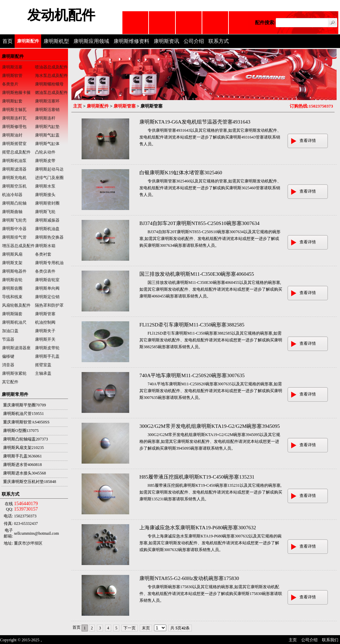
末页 (146, 628)
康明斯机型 (56, 41)
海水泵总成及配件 (51, 76)
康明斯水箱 (45, 246)
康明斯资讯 (166, 41)
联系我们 (330, 640)
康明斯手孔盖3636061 (22, 456)
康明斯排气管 (14, 237)
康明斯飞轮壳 (14, 220)
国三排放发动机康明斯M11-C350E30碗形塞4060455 (197, 274)
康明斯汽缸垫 (47, 127)
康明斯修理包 (14, 127)
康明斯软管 (12, 76)
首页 (7, 41)
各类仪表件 (45, 271)
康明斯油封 (12, 135)
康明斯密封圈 (47, 203)
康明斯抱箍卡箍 (16, 93)
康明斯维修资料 (131, 41)
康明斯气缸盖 (47, 135)
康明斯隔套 (12, 314)
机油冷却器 (12, 195)
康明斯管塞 (125, 106)
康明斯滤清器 (14, 169)
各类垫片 (10, 84)
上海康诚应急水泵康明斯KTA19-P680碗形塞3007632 (198, 528)
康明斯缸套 (12, 101)
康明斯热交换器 (49, 237)
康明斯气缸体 (47, 144)
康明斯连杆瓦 (14, 118)
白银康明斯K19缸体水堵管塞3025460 (181, 173)
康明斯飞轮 (45, 212)
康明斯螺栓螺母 (49, 84)
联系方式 (219, 41)
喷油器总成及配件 (51, 67)
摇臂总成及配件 (16, 152)
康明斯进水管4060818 (22, 465)
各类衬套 (43, 254)
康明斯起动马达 (49, 169)
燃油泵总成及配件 (51, 93)
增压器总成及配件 (18, 246)
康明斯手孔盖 (47, 356)
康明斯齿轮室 (47, 280)
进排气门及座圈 (49, 178)
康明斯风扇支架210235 (23, 448)
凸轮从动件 (45, 152)
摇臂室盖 (43, 365)
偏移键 (8, 356)
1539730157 (26, 509)
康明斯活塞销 (47, 110)
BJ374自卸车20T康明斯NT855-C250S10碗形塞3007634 (199, 223)
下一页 (130, 628)
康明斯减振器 (47, 220)
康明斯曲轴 (12, 212)
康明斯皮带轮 (47, 348)
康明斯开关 (45, 339)
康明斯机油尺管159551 (23, 414)
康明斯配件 (28, 41)
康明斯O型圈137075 (21, 431)
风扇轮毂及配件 (16, 305)
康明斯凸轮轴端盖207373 (26, 439)
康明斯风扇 (12, 254)
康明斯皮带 (45, 161)
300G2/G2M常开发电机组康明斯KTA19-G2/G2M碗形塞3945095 (210, 426)
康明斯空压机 (14, 186)
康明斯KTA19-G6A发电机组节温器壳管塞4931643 (195, 122)
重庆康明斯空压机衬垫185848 (30, 482)
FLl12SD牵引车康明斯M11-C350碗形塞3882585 (192, 325)
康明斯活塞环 (47, 101)
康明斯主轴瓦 (14, 110)
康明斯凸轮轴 (14, 203)
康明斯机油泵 (14, 161)
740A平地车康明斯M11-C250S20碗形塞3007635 (192, 375)
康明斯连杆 (45, 118)
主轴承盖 (43, 373)
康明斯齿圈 (12, 288)
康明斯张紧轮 (14, 373)
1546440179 (26, 504)
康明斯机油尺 (14, 322)
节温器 (8, 339)
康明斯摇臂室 (14, 144)
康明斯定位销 (47, 297)
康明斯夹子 (45, 331)
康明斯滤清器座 (16, 348)
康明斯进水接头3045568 (24, 473)
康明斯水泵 (45, 186)
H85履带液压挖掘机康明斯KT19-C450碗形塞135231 (197, 477)
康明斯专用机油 (49, 263)
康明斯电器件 (14, 271)
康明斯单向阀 (47, 288)
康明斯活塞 (12, 67)
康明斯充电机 (14, 178)
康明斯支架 (12, 263)
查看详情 (308, 141)
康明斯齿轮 (12, 280)
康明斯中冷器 (14, 229)
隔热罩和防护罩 (49, 305)
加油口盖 (10, 331)
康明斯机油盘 (47, 229)
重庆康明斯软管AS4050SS (26, 422)
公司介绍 (194, 41)
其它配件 (10, 382)
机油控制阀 (45, 322)
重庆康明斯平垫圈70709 (24, 405)
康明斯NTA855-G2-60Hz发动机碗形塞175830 (189, 578)
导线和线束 (12, 297)
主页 (78, 106)
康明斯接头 (45, 195)
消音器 (8, 365)
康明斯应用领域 (91, 41)
